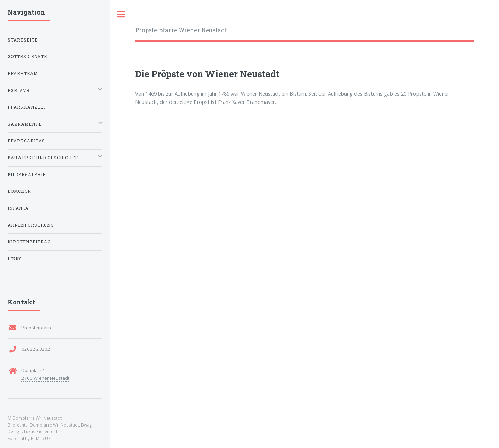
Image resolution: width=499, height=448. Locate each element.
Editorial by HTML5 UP (29, 438)
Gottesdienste (27, 57)
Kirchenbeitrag (29, 242)
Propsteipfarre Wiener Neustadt (181, 30)
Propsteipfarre (37, 328)
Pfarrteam (23, 74)
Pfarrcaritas (26, 141)
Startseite (23, 40)
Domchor (19, 191)
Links (15, 259)
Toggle (121, 14)
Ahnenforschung (31, 225)
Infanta (18, 208)
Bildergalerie (27, 175)
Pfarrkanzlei (26, 107)
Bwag (87, 425)
